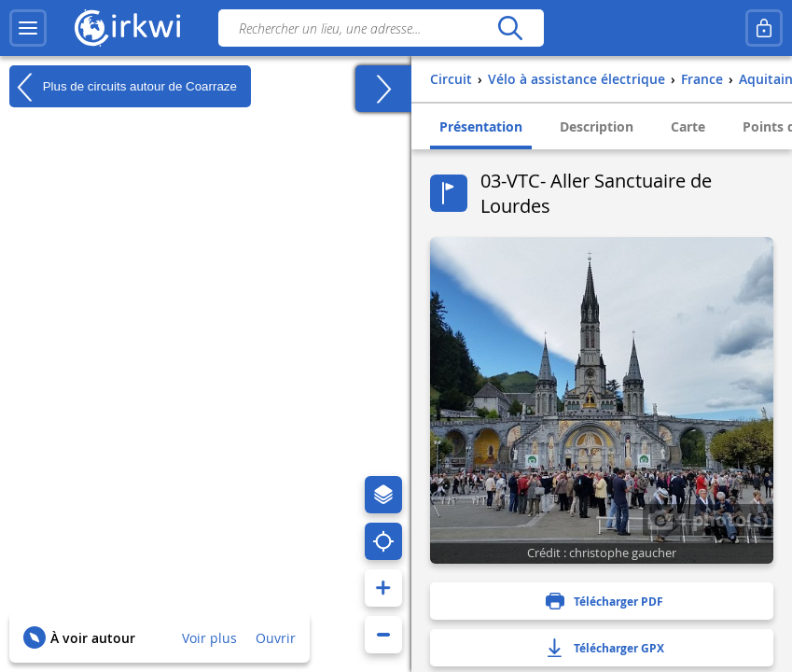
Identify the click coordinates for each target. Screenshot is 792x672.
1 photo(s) (708, 519)
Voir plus (209, 638)
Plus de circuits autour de (123, 87)
